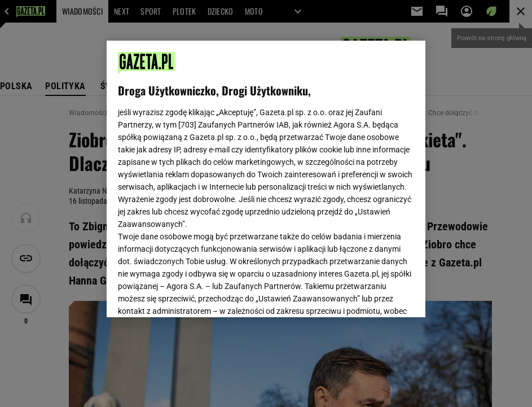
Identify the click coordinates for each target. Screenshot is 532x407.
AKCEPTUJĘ (376, 295)
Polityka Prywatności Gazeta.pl (264, 168)
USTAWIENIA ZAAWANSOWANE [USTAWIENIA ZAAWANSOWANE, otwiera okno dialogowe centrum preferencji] (192, 295)
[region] (266, 179)
